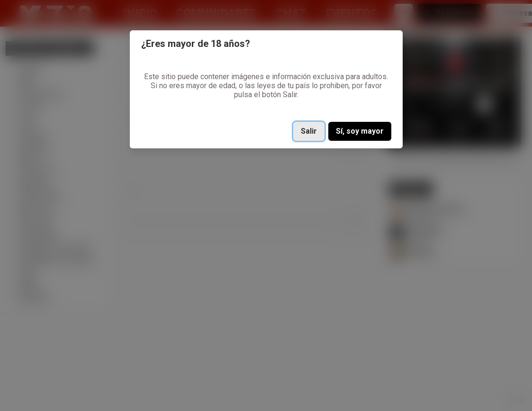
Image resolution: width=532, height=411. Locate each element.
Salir (309, 131)
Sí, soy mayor (360, 131)
